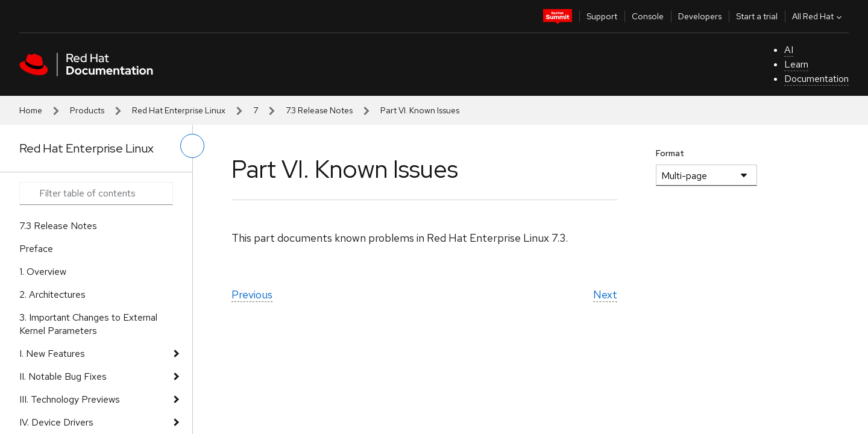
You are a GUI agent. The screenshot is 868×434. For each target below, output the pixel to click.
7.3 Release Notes (319, 110)
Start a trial (757, 16)
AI (789, 50)
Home (31, 110)
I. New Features (52, 354)
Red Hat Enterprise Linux (179, 110)
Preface (36, 249)
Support (602, 16)
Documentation (816, 79)
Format (670, 153)
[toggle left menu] (192, 146)
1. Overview (43, 272)
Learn (796, 64)
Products (87, 110)
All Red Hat (818, 16)
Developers (700, 16)
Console (648, 16)
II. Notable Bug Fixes (63, 376)
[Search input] (96, 193)
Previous (252, 294)
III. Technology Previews (70, 399)
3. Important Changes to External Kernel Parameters (88, 324)
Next (605, 294)
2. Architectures (52, 294)
